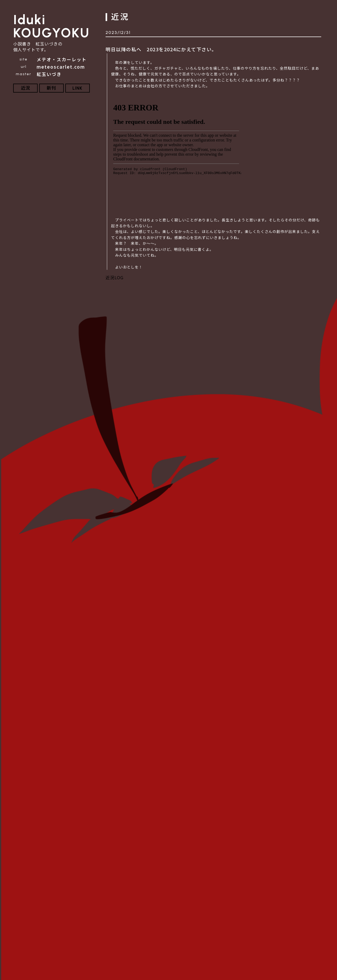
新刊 (51, 88)
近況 (26, 88)
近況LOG (115, 277)
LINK (77, 88)
